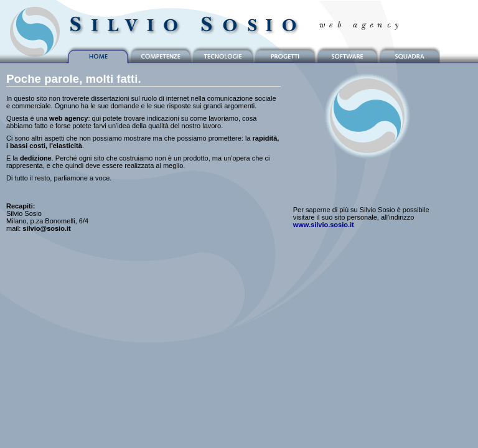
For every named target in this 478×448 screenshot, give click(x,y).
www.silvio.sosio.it (324, 225)
